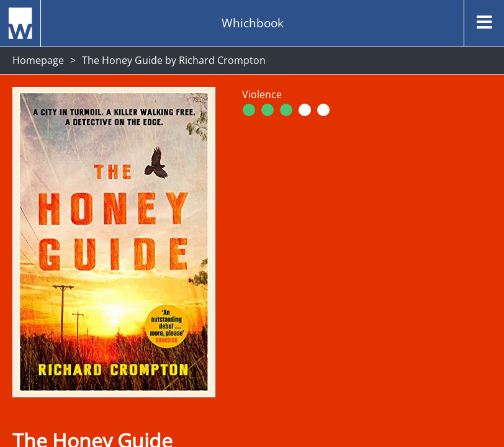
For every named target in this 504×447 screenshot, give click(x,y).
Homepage (38, 60)
